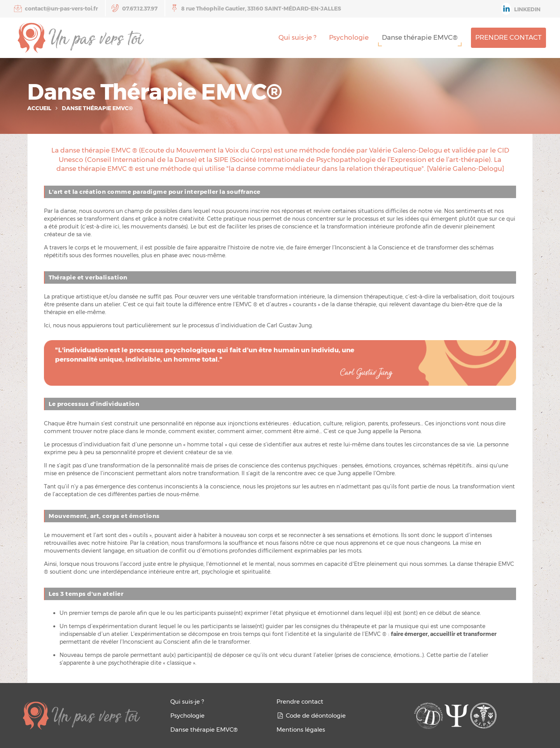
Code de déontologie (311, 716)
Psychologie (349, 37)
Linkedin (521, 9)
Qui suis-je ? (297, 37)
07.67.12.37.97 (134, 8)
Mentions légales (301, 730)
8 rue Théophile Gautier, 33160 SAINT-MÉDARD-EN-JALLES (256, 8)
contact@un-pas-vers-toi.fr (56, 8)
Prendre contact (508, 37)
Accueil (39, 108)
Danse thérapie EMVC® (420, 37)
